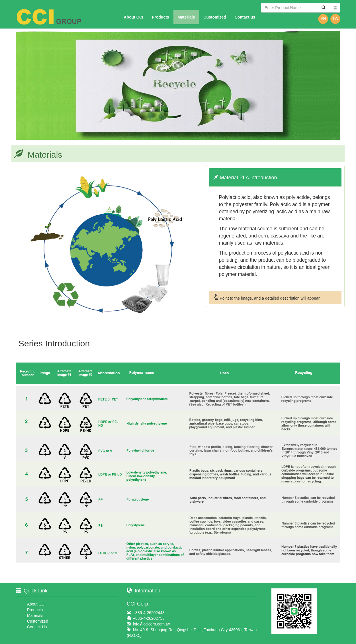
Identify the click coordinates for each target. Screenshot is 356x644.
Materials (186, 17)
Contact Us (37, 627)
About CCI (133, 17)
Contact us (245, 17)
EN (323, 19)
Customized (215, 17)
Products (160, 17)
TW (335, 19)
